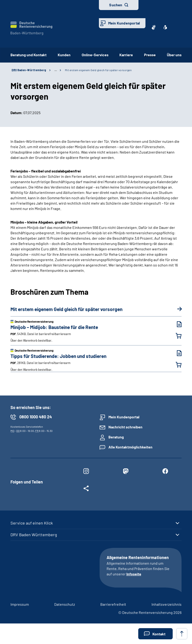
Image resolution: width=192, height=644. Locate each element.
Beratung (116, 437)
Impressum (20, 604)
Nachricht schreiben (125, 427)
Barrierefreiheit (113, 604)
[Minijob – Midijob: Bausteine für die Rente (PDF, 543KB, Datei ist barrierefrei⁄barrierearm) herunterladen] (176, 324)
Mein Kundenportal (124, 23)
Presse (150, 55)
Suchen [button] (116, 5)
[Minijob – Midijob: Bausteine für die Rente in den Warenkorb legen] (176, 336)
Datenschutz (65, 604)
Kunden (64, 55)
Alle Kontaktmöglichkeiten (130, 447)
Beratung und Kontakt (29, 55)
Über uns (174, 55)
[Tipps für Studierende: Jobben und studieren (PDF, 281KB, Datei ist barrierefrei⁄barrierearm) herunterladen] (176, 353)
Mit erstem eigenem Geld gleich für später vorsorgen (98, 70)
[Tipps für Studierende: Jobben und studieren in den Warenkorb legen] (176, 365)
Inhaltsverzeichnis (167, 604)
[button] (155, 634)
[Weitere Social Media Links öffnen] (86, 489)
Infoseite (134, 574)
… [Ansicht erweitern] (56, 70)
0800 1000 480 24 (36, 417)
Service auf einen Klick (32, 523)
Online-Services (95, 55)
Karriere (126, 55)
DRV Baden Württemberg (34, 535)
